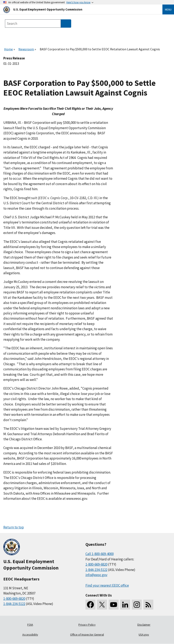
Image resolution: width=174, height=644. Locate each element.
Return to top (14, 527)
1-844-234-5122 (14, 604)
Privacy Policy (87, 625)
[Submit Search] (66, 24)
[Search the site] (33, 24)
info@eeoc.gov (96, 575)
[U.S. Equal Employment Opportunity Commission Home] (78, 9)
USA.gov (144, 635)
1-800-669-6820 (14, 599)
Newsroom (26, 49)
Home (8, 49)
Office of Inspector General (87, 635)
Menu (168, 9)
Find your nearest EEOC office (107, 585)
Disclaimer (144, 625)
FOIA (30, 625)
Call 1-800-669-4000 (100, 554)
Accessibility (30, 635)
